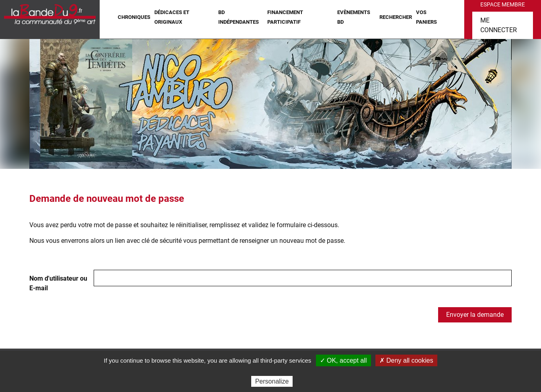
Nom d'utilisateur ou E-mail (58, 283)
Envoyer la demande (475, 315)
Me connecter (499, 25)
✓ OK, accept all (343, 360)
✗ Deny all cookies (406, 360)
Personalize (272, 381)
